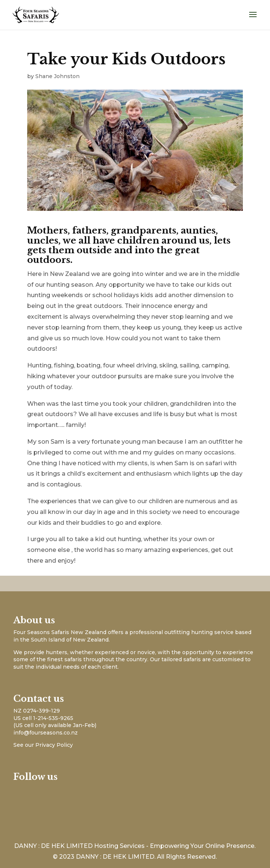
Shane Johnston (57, 76)
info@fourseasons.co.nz (46, 733)
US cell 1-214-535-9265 (43, 718)
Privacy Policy (54, 745)
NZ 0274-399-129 (37, 711)
